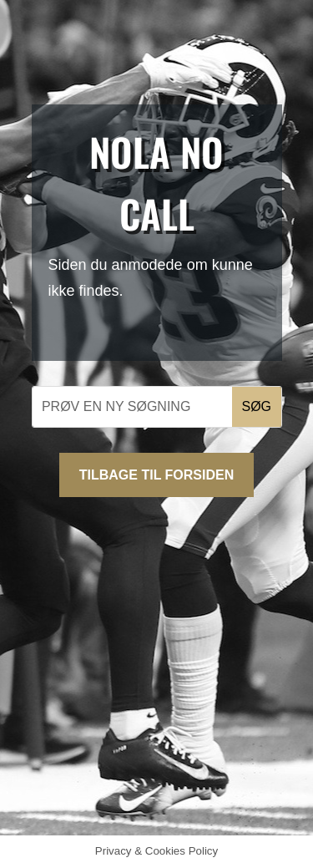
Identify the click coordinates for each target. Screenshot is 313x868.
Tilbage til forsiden (156, 475)
